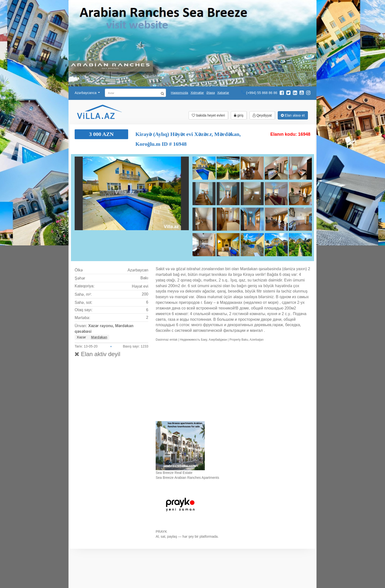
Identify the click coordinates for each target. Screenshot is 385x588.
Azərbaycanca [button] (87, 93)
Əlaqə (210, 93)
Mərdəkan (99, 337)
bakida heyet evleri (208, 115)
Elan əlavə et (293, 115)
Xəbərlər (223, 93)
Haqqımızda (179, 93)
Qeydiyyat (262, 115)
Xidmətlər (197, 93)
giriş (239, 115)
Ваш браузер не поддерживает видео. (233, 382)
